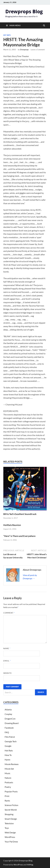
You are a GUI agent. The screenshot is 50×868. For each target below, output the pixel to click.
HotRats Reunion (12, 525)
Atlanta (8, 709)
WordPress (10, 837)
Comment (9, 613)
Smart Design (11, 819)
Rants (7, 801)
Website (8, 673)
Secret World (11, 810)
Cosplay (8, 714)
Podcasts (9, 782)
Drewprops (24, 50)
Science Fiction (11, 805)
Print (7, 796)
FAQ (7, 732)
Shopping (9, 814)
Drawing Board (12, 723)
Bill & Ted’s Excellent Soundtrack (20, 514)
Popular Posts (11, 791)
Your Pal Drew (11, 842)
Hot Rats (7, 35)
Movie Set (9, 769)
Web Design (10, 832)
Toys (7, 828)
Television (9, 823)
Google (8, 746)
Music (7, 773)
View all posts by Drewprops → (30, 577)
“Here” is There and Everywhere (19, 536)
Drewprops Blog (24, 11)
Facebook (9, 728)
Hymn (7, 760)
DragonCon (10, 719)
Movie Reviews (12, 764)
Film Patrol (10, 737)
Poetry (8, 787)
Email (7, 661)
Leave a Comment (38, 50)
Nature (8, 778)
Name (7, 648)
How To (8, 755)
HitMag (30, 865)
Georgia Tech (11, 741)
